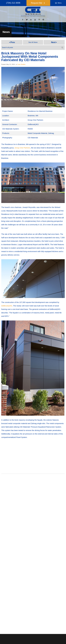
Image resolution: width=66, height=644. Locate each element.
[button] (38, 3)
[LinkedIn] (31, 20)
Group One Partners (22, 148)
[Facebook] (23, 20)
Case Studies (21, 64)
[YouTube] (35, 20)
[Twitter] (27, 20)
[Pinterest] (39, 20)
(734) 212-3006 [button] (11, 3)
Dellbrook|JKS (7, 306)
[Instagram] (43, 20)
